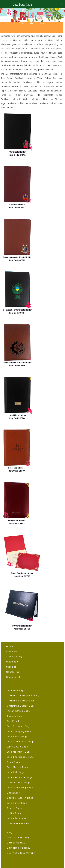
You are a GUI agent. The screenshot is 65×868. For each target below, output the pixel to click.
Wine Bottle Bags (17, 747)
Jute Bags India (22, 5)
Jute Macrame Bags (19, 752)
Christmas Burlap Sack (21, 701)
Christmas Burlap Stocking (23, 696)
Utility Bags (14, 813)
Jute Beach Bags (17, 736)
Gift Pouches (15, 721)
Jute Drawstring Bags (20, 788)
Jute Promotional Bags (21, 742)
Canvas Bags (15, 716)
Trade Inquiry (14, 657)
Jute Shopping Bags (19, 731)
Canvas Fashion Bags (20, 798)
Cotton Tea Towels (18, 823)
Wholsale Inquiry (18, 838)
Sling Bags (14, 762)
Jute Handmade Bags (20, 777)
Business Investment (21, 853)
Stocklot (11, 667)
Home (10, 646)
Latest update (16, 843)
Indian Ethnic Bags (19, 711)
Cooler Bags (14, 808)
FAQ (10, 832)
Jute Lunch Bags (17, 803)
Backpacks (14, 793)
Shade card (13, 677)
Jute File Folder (17, 818)
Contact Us (13, 672)
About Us (12, 651)
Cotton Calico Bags (19, 783)
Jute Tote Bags (16, 690)
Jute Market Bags (18, 767)
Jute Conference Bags (20, 757)
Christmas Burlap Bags (21, 706)
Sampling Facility (19, 848)
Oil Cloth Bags (16, 772)
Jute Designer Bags (19, 726)
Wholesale (13, 662)
